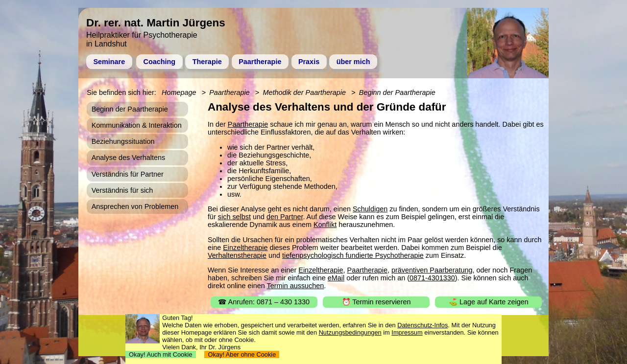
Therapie (207, 62)
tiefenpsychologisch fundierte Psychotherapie (353, 255)
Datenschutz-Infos (422, 325)
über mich (353, 62)
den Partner (285, 217)
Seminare (109, 62)
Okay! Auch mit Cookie (161, 354)
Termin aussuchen (296, 286)
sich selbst (234, 217)
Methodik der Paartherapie (304, 92)
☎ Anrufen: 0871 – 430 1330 (264, 302)
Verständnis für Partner (128, 174)
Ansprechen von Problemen (135, 206)
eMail (336, 278)
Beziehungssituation (123, 141)
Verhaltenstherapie (237, 255)
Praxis (309, 62)
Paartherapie (260, 62)
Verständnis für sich (122, 190)
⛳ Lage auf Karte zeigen (489, 302)
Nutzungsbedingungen (350, 332)
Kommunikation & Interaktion (137, 125)
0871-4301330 (432, 278)
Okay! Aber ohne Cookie (242, 354)
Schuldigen (370, 209)
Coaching (160, 62)
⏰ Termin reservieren (376, 302)
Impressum (407, 332)
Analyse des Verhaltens (128, 158)
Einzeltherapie (245, 248)
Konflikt (325, 225)
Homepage (179, 92)
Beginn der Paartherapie (397, 92)
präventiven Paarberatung (432, 270)
